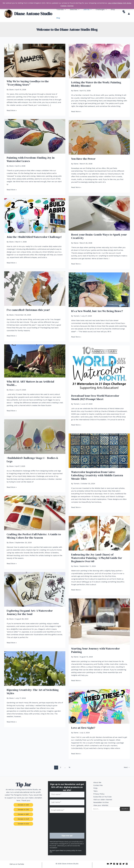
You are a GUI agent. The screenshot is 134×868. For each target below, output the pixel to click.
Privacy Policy (97, 793)
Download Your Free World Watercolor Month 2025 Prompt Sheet (95, 392)
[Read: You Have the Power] (99, 132)
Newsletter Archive (100, 804)
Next (127, 762)
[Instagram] (120, 859)
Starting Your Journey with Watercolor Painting (95, 645)
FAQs (94, 785)
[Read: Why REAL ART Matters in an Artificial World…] (35, 356)
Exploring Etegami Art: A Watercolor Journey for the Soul (30, 607)
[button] (61, 11)
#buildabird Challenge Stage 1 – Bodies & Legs (32, 455)
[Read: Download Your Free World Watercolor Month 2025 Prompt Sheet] (99, 363)
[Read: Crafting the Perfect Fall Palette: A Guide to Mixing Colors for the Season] (35, 508)
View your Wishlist (99, 808)
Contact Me (97, 782)
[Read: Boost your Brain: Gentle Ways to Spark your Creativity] (99, 208)
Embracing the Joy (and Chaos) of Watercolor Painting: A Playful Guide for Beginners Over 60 (97, 553)
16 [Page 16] (69, 762)
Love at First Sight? (83, 723)
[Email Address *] (67, 805)
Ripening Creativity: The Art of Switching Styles (33, 686)
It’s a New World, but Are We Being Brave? (97, 306)
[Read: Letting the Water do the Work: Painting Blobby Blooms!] (99, 56)
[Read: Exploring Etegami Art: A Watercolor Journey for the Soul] (35, 584)
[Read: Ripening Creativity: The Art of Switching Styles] (35, 663)
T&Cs (94, 789)
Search (125, 812)
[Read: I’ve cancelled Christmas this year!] (35, 283)
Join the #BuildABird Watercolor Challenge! (34, 232)
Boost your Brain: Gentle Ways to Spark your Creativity (99, 231)
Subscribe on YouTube (101, 797)
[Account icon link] (129, 11)
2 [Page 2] (61, 762)
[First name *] (67, 790)
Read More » (12, 105)
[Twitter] (124, 859)
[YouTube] (108, 859)
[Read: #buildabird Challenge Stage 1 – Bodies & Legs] (35, 431)
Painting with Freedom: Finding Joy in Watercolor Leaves (31, 154)
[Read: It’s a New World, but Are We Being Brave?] (99, 284)
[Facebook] (114, 859)
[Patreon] (111, 859)
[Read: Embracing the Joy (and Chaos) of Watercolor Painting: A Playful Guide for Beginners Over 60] (99, 528)
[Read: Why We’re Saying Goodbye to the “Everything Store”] (35, 55)
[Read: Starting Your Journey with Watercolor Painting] (99, 616)
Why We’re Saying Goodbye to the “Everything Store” (28, 78)
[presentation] (58, 818)
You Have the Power (83, 154)
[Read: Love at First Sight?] (99, 701)
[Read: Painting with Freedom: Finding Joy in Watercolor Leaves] (35, 131)
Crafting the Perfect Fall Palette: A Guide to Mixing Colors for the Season (34, 531)
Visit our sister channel (101, 801)
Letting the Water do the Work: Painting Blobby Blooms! (96, 79)
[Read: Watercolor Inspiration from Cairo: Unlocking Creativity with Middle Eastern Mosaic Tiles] (99, 445)
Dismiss (70, 6)
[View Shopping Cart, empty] (124, 11)
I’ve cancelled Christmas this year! (28, 305)
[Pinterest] (127, 859)
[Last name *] (67, 798)
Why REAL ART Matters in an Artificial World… (30, 378)
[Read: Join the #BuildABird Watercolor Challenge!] (35, 210)
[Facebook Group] (117, 859)
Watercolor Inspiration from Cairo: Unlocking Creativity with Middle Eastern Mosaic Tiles (97, 470)
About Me (96, 778)
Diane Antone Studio (33, 11)
